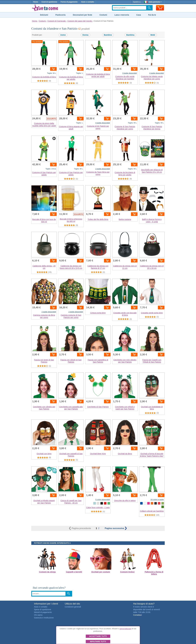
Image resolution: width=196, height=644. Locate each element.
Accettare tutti (98, 636)
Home (36, 2)
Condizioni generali (73, 607)
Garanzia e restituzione (44, 618)
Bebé (153, 35)
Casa (139, 15)
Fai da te (152, 15)
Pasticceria (60, 15)
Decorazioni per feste (82, 15)
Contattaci (137, 615)
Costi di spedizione (49, 2)
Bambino (108, 35)
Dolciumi (44, 15)
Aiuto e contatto (88, 2)
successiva (116, 528)
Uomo (63, 35)
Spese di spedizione (43, 610)
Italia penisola (153, 2)
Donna (85, 35)
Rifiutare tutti (98, 642)
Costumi (103, 15)
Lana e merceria (122, 15)
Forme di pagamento (69, 2)
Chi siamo (38, 615)
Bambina (130, 35)
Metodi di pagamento (43, 612)
